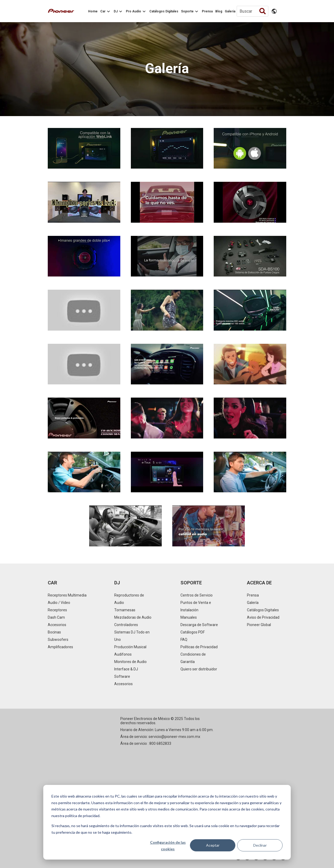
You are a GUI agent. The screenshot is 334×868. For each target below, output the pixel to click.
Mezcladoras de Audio (133, 617)
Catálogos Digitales (164, 11)
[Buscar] (252, 11)
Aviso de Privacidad (263, 617)
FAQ (184, 640)
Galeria (230, 11)
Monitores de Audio (130, 662)
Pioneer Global (259, 625)
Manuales (189, 617)
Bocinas (54, 632)
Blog (219, 11)
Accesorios (57, 625)
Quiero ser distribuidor (199, 669)
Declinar (260, 845)
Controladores (126, 625)
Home (93, 11)
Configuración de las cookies (168, 846)
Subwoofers (58, 640)
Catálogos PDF (193, 632)
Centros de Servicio (197, 595)
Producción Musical (130, 647)
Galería (253, 603)
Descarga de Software (199, 625)
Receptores (57, 610)
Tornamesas (125, 610)
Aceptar (213, 845)
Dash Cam (56, 617)
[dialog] (167, 822)
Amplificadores (60, 647)
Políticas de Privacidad (199, 647)
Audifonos (123, 654)
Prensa (207, 11)
